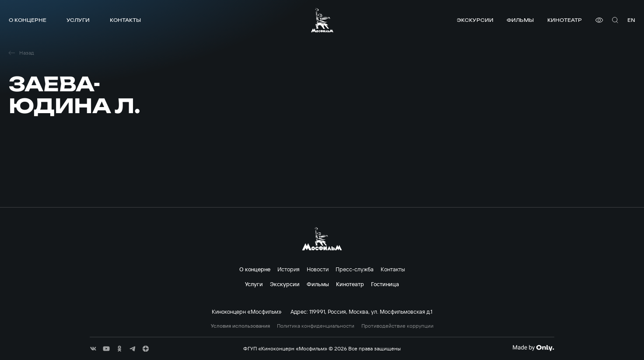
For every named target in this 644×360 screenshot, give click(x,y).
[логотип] (322, 20)
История (289, 269)
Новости (318, 269)
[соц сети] (93, 349)
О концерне (28, 20)
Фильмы (520, 20)
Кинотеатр (565, 20)
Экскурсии (475, 20)
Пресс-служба (355, 269)
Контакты (125, 20)
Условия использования (240, 326)
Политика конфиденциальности (316, 326)
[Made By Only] (533, 348)
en (631, 20)
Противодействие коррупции (397, 326)
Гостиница (385, 284)
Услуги (78, 20)
